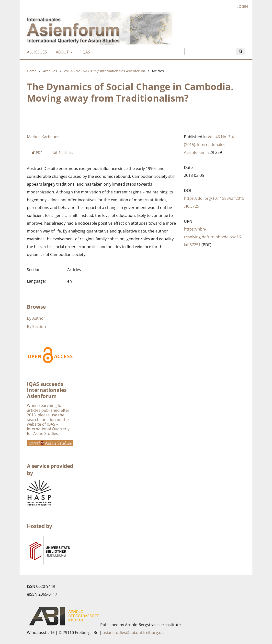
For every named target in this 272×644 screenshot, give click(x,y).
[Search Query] (210, 51)
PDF (36, 153)
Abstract (35, 169)
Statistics (63, 153)
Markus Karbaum (43, 137)
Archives (50, 71)
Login (240, 6)
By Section (36, 327)
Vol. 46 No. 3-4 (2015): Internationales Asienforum (104, 71)
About (62, 52)
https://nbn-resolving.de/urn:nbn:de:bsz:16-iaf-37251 (213, 237)
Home (32, 71)
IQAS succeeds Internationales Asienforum (47, 390)
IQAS (85, 52)
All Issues (36, 52)
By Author (36, 318)
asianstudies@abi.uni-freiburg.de (133, 633)
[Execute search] (241, 51)
